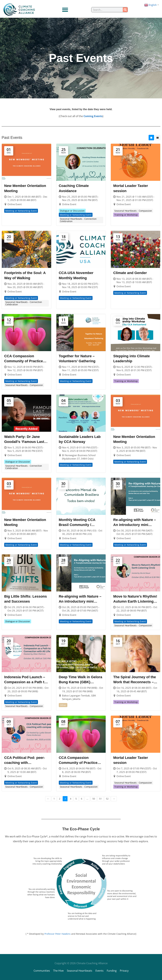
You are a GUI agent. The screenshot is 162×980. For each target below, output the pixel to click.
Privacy (124, 971)
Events (99, 971)
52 (107, 799)
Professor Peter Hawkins (57, 934)
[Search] (125, 10)
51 (100, 799)
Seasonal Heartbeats (80, 971)
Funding (112, 971)
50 (94, 799)
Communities (42, 971)
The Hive (58, 971)
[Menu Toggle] (65, 10)
